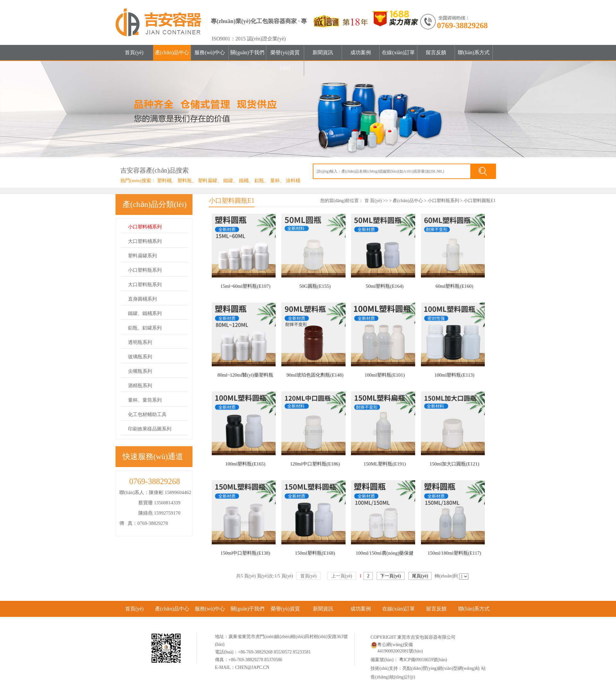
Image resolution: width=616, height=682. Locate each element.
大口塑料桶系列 (145, 241)
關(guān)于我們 (247, 52)
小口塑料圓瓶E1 (480, 201)
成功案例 (361, 52)
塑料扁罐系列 (142, 256)
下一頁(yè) (391, 576)
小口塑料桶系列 (145, 227)
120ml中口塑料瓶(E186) (315, 464)
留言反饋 (436, 52)
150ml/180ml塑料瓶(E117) (454, 553)
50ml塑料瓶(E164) (385, 286)
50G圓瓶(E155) (315, 286)
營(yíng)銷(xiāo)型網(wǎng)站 (451, 668)
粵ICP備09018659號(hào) (423, 660)
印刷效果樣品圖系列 (150, 429)
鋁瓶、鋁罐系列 (145, 328)
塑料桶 (164, 181)
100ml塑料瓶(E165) (245, 464)
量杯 (275, 181)
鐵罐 (228, 181)
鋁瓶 (259, 181)
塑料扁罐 (208, 181)
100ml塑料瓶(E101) (385, 375)
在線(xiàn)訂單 (398, 52)
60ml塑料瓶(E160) (455, 286)
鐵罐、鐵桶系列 (145, 313)
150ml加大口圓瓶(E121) (454, 464)
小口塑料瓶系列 (145, 270)
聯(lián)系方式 (474, 52)
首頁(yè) (134, 52)
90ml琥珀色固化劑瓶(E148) (315, 375)
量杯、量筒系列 (145, 400)
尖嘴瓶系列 (140, 371)
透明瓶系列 (140, 342)
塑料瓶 (185, 181)
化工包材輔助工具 (147, 414)
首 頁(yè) (373, 201)
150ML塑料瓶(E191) (385, 464)
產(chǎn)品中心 (172, 52)
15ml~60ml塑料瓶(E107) (245, 286)
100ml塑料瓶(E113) (454, 375)
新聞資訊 (323, 52)
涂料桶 (293, 181)
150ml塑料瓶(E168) (315, 553)
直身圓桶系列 (142, 299)
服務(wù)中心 (210, 52)
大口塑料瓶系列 (145, 285)
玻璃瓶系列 (140, 357)
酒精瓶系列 (140, 386)
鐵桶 (244, 181)
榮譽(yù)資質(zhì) (285, 60)
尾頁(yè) (420, 576)
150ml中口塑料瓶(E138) (245, 553)
